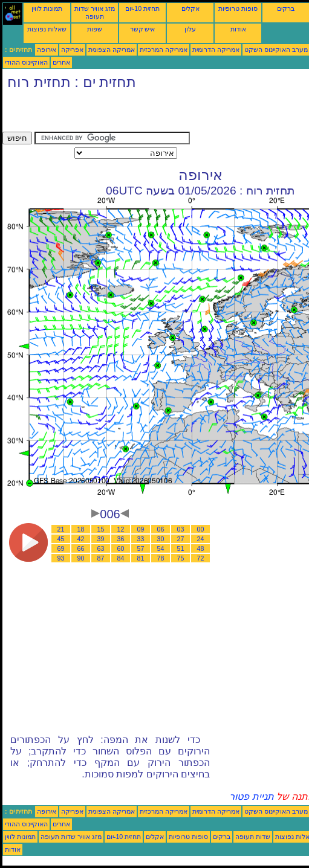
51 (181, 548)
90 (81, 558)
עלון (190, 29)
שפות (95, 29)
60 (121, 548)
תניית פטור (251, 796)
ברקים (286, 8)
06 (161, 529)
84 (121, 558)
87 (101, 558)
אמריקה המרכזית (164, 50)
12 (121, 529)
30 (161, 539)
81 (141, 558)
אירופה (47, 50)
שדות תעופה (253, 837)
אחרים (61, 62)
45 (61, 539)
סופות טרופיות (238, 8)
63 (101, 548)
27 (181, 539)
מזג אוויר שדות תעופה (95, 12)
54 (161, 548)
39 (101, 539)
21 (61, 529)
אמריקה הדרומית (216, 50)
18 (81, 529)
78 (161, 558)
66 (81, 548)
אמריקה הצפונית (112, 50)
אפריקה (72, 50)
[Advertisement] (144, 114)
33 (141, 539)
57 (141, 548)
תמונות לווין (47, 8)
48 (201, 548)
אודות (238, 29)
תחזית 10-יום (142, 8)
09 (141, 529)
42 (81, 539)
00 (201, 529)
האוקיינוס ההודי (26, 62)
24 (201, 539)
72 (201, 558)
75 (181, 558)
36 (121, 539)
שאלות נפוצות (47, 29)
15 (101, 529)
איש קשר (143, 29)
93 (61, 558)
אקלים (190, 8)
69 (61, 548)
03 (181, 529)
